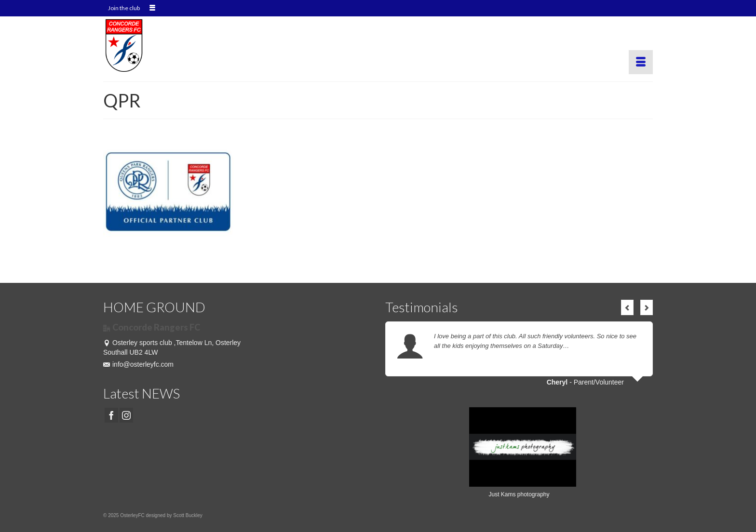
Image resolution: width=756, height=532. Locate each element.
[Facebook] (111, 415)
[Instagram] (126, 415)
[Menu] (641, 62)
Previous (627, 307)
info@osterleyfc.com (138, 364)
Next (647, 307)
